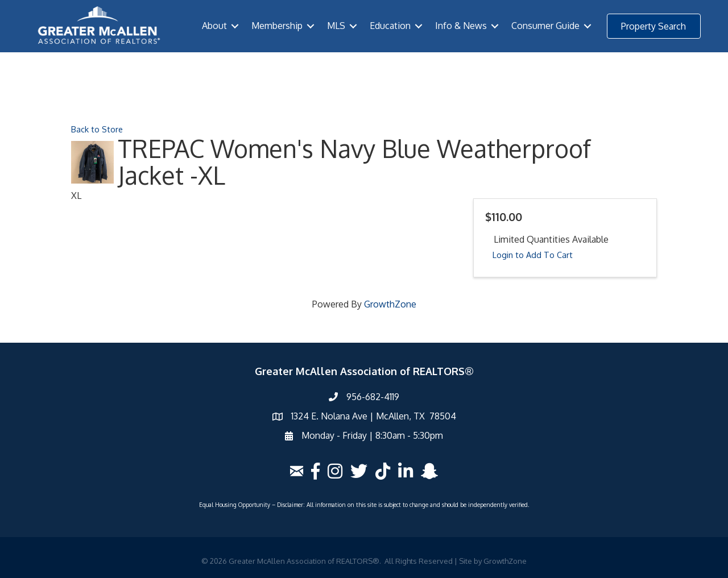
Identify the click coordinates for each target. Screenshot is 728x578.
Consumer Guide (545, 26)
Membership (277, 26)
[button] (654, 26)
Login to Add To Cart (533, 255)
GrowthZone (390, 304)
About (214, 26)
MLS (336, 26)
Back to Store (97, 129)
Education (390, 26)
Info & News (461, 26)
